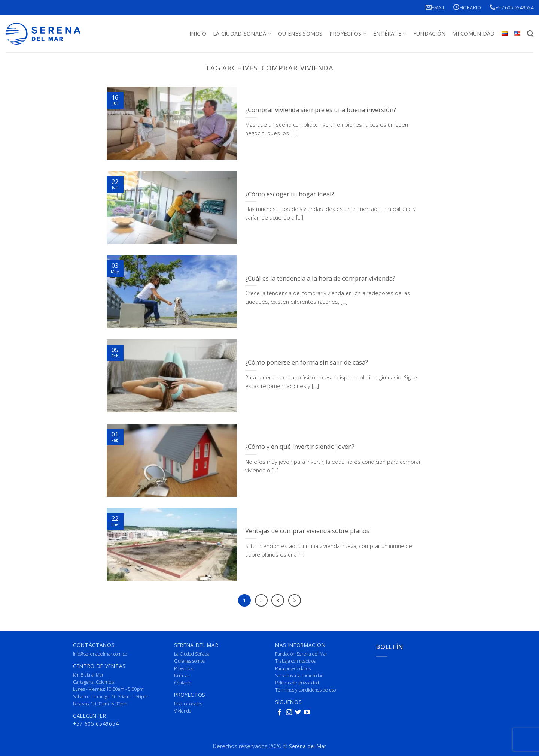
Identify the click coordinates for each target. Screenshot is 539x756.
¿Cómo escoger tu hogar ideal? (290, 194)
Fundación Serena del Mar (301, 654)
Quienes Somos (300, 34)
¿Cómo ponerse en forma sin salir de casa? (307, 362)
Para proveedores (293, 669)
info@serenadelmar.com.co (100, 654)
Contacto (183, 683)
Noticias (182, 676)
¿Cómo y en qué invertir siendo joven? (300, 447)
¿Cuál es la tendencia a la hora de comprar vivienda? (320, 278)
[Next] (295, 601)
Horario (467, 7)
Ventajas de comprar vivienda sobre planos (307, 531)
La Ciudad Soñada (242, 34)
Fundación (430, 34)
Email (436, 7)
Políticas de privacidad (297, 683)
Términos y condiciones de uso (305, 690)
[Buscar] (530, 34)
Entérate (390, 34)
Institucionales (188, 704)
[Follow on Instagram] (289, 713)
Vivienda (183, 711)
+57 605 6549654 (511, 7)
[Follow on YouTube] (307, 713)
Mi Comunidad (473, 34)
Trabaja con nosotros (295, 661)
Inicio (198, 34)
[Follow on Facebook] (280, 713)
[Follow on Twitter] (298, 713)
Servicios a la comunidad (299, 676)
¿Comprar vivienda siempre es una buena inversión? (321, 110)
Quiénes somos (189, 661)
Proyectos (348, 34)
